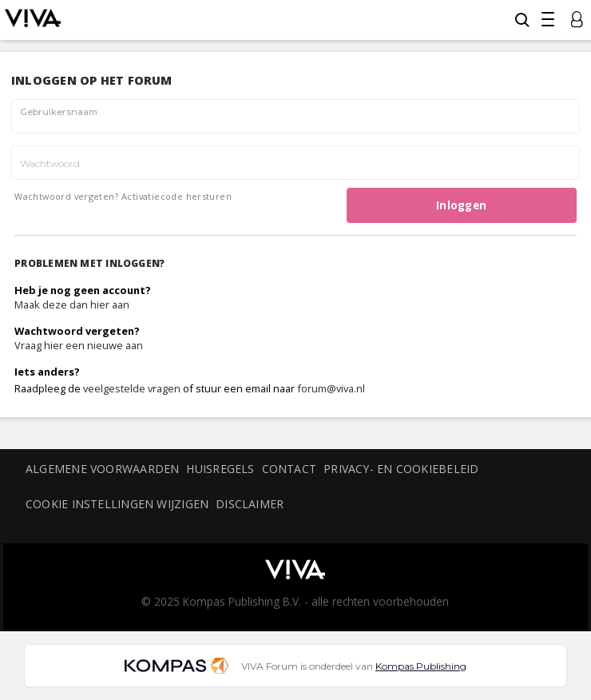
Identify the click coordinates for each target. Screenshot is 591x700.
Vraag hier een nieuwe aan (79, 345)
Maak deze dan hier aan (72, 304)
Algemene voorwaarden (102, 469)
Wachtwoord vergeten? (66, 196)
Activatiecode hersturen (177, 196)
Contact (290, 469)
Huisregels (220, 469)
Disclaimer (250, 504)
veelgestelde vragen (132, 388)
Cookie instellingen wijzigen (117, 504)
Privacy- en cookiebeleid (401, 469)
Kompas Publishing (421, 666)
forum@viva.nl (331, 388)
